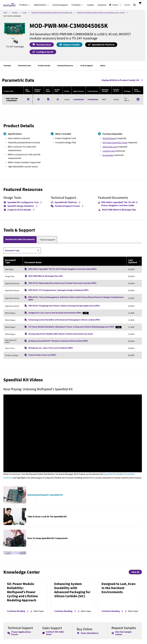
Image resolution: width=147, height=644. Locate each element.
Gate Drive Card (110, 147)
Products (15, 13)
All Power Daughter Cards (115, 142)
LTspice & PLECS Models (19, 210)
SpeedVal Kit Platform (101, 45)
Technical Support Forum (67, 206)
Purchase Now (42, 45)
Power (24, 13)
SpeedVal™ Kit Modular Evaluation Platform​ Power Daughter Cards (52, 13)
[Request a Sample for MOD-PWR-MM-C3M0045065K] (38, 99)
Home (5, 13)
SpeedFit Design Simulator (21, 206)
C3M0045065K (79, 99)
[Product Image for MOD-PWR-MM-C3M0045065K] (138, 99)
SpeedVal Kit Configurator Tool (23, 202)
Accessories (108, 155)
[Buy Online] (28, 99)
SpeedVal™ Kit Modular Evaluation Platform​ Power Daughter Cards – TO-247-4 (101, 13)
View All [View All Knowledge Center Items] (135, 572)
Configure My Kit (43, 52)
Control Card (109, 151)
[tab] (20, 240)
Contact (127, 5)
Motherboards (109, 138)
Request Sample (69, 45)
